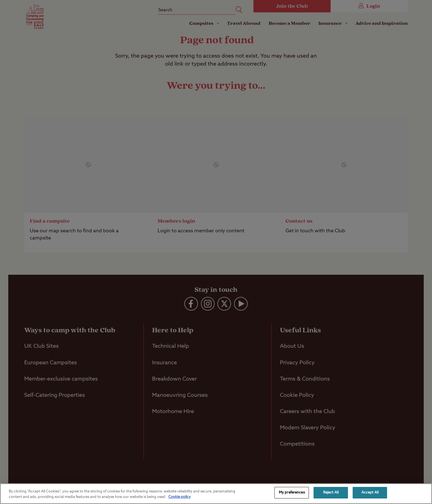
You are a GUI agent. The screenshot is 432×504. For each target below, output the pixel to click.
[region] (216, 494)
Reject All (331, 493)
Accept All (370, 493)
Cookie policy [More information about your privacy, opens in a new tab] (179, 497)
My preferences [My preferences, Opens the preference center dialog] (292, 493)
